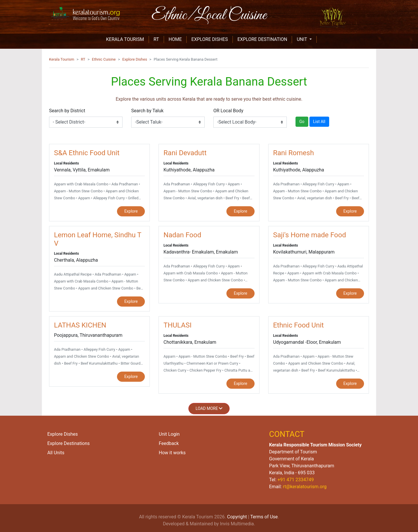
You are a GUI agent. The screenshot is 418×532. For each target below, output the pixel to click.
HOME (178, 39)
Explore (131, 211)
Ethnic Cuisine (104, 59)
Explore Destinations (69, 443)
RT (159, 39)
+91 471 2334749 (296, 480)
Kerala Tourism (62, 59)
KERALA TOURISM (127, 39)
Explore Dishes (135, 59)
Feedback (169, 443)
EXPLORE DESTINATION (262, 39)
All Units (56, 453)
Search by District (67, 111)
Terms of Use (264, 517)
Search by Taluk (147, 111)
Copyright (237, 517)
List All (319, 122)
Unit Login (169, 434)
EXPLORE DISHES (210, 39)
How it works (172, 453)
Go (302, 122)
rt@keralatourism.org (305, 487)
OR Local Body (228, 111)
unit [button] (302, 39)
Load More (209, 408)
